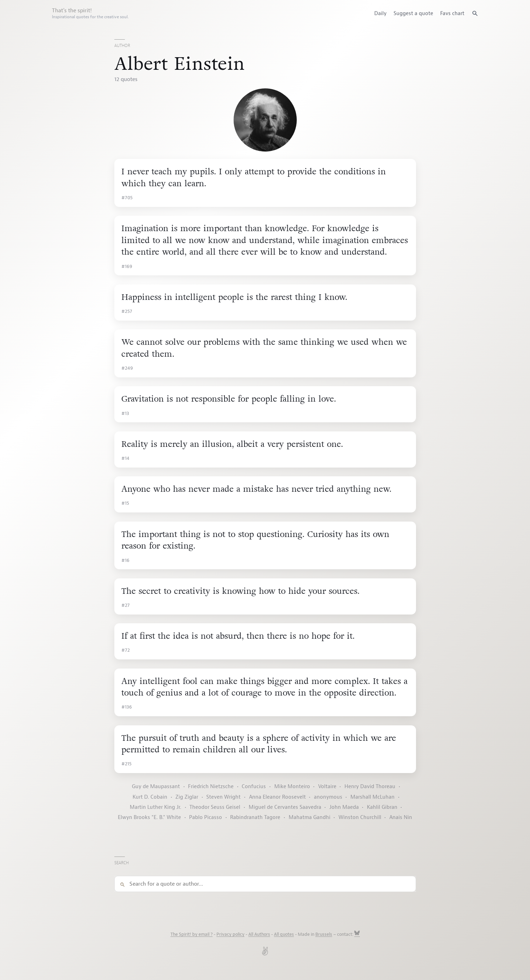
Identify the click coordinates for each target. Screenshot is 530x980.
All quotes (284, 934)
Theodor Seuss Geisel (215, 807)
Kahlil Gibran (382, 807)
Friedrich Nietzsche (211, 787)
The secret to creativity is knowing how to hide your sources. (240, 591)
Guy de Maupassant (156, 787)
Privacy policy (230, 934)
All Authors (259, 934)
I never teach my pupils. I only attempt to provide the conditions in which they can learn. (254, 178)
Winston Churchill (360, 817)
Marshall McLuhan (373, 797)
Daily (380, 13)
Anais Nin (401, 817)
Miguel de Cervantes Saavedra (285, 807)
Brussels (324, 934)
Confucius (254, 787)
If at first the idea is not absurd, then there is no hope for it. (238, 636)
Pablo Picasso (206, 817)
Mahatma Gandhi (310, 817)
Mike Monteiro (292, 787)
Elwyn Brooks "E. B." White (149, 817)
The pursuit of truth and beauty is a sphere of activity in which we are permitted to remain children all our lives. (259, 744)
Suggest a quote (413, 13)
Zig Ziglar (187, 797)
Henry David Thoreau (370, 787)
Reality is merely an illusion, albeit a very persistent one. (232, 444)
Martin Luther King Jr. (156, 807)
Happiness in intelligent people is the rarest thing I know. (234, 297)
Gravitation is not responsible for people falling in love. (229, 399)
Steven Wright (223, 797)
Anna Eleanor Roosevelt (277, 797)
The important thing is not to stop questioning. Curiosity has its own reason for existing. (255, 540)
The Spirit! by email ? (192, 934)
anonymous (328, 797)
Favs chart (452, 13)
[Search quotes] (475, 13)
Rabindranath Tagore (255, 817)
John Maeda (344, 807)
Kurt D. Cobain (150, 797)
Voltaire (327, 787)
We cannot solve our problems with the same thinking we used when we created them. (264, 348)
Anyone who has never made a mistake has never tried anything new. (256, 489)
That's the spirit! (90, 13)
